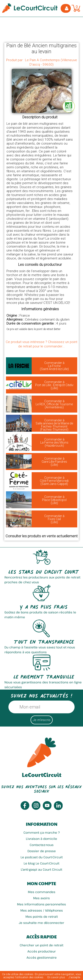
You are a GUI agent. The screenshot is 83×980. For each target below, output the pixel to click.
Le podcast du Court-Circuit (42, 857)
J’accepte (74, 977)
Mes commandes (42, 892)
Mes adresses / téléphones (42, 910)
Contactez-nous (42, 845)
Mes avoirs (41, 898)
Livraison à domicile (41, 839)
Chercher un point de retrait (41, 945)
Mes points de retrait (42, 917)
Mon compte (41, 883)
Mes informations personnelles (41, 904)
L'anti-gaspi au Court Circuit (41, 869)
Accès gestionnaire (42, 957)
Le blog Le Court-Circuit (41, 863)
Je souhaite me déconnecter (41, 923)
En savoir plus (56, 977)
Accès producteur (42, 951)
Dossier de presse (42, 851)
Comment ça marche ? (42, 832)
